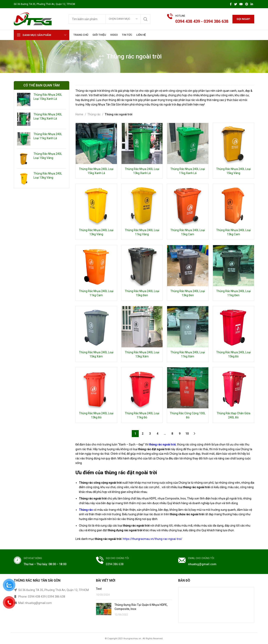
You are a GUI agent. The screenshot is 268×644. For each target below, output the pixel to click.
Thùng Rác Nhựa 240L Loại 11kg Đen (233, 293)
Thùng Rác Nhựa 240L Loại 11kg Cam (96, 293)
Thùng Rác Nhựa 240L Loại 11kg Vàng (142, 232)
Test (99, 589)
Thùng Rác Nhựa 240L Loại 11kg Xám (188, 354)
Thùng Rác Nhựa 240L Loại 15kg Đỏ (233, 354)
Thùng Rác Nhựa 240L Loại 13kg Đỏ (96, 415)
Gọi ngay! (243, 19)
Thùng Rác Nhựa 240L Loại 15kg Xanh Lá (48, 97)
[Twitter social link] (236, 4)
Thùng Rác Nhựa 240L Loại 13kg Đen (188, 293)
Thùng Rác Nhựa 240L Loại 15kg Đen (142, 293)
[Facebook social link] (231, 4)
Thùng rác (94, 114)
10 (187, 434)
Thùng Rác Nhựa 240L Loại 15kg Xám (96, 354)
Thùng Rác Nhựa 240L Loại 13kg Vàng (48, 176)
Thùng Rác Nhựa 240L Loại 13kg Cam (233, 232)
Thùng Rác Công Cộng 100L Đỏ (188, 415)
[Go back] (102, 56)
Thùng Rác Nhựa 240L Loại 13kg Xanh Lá (48, 116)
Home (80, 114)
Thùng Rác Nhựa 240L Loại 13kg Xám (142, 354)
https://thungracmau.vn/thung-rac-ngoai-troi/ (152, 539)
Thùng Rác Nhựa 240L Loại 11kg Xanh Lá (48, 136)
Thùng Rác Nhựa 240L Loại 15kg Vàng (48, 156)
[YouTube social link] (241, 4)
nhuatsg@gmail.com (202, 564)
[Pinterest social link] (247, 4)
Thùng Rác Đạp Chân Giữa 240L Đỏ (233, 415)
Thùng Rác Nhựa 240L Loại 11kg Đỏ (142, 415)
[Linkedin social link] (252, 4)
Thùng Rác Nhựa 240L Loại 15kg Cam (188, 232)
